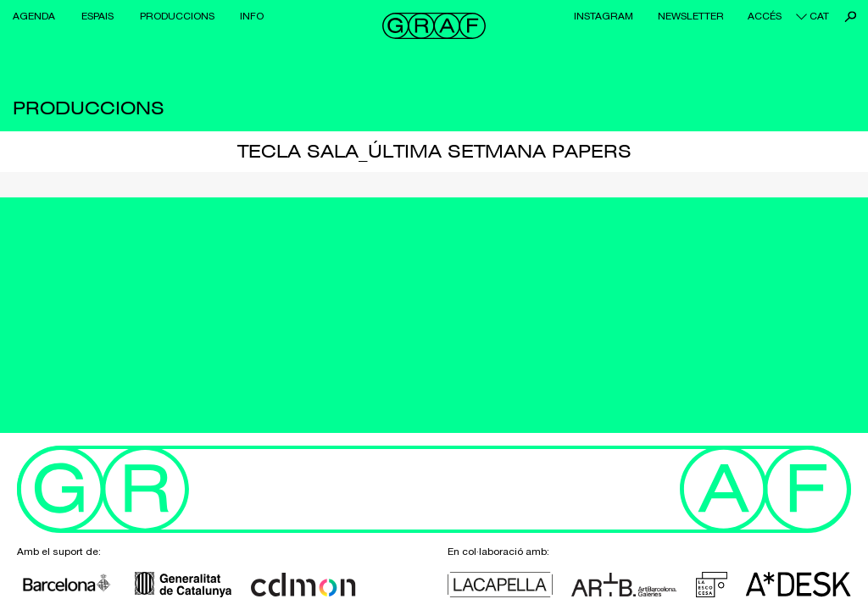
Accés (765, 16)
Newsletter (691, 16)
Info (252, 16)
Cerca (851, 17)
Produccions (177, 16)
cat (819, 16)
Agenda (34, 16)
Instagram (604, 16)
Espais (97, 16)
